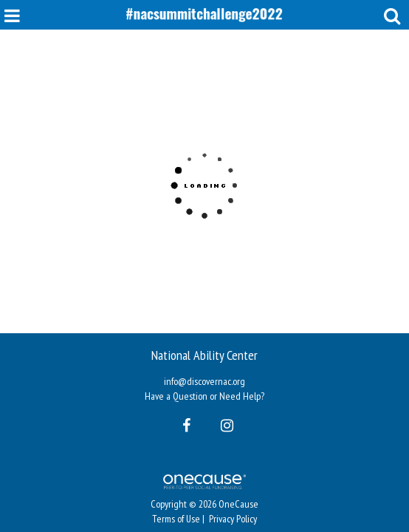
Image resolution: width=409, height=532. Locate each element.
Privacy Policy (233, 519)
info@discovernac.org (205, 381)
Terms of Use (176, 519)
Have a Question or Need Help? (205, 396)
